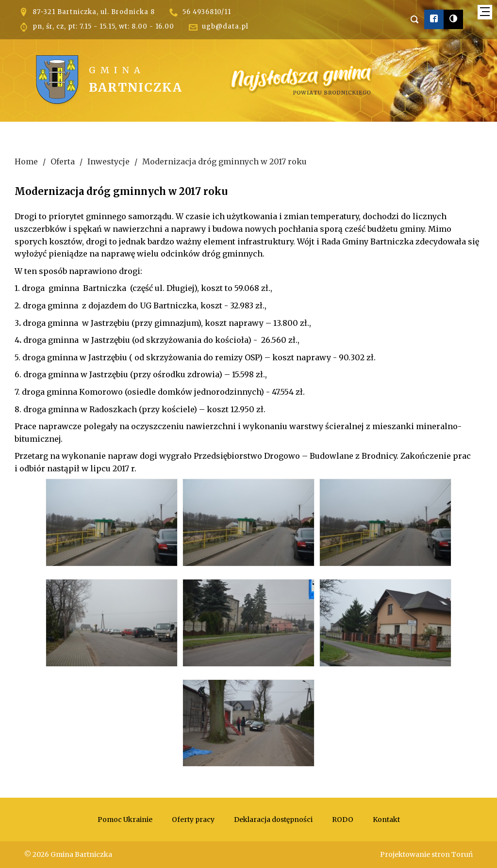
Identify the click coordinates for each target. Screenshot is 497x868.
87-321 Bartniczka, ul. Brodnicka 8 (94, 12)
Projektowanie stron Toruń (426, 854)
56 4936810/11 (207, 12)
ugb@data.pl (225, 26)
